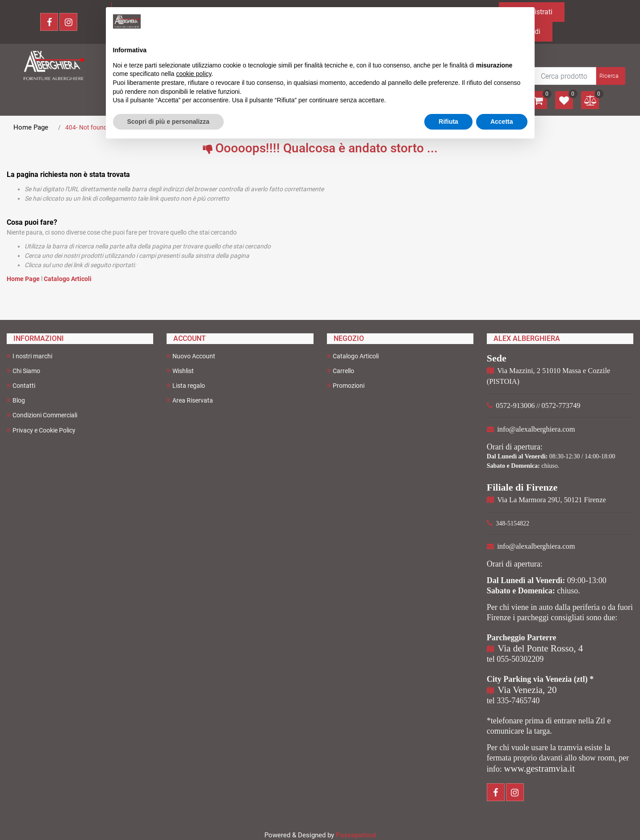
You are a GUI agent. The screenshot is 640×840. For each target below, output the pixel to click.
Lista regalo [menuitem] (186, 385)
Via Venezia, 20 (527, 690)
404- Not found (86, 127)
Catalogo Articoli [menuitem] (353, 356)
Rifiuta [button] (448, 122)
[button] (610, 76)
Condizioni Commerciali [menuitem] (42, 415)
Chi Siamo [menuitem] (23, 371)
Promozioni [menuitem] (346, 385)
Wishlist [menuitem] (180, 371)
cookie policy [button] (194, 74)
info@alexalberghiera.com (536, 429)
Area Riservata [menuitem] (190, 400)
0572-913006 (515, 405)
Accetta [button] (502, 122)
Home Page (31, 127)
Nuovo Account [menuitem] (191, 356)
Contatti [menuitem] (21, 385)
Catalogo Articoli (68, 279)
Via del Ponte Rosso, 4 (540, 648)
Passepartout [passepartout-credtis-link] (356, 835)
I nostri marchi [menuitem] (29, 356)
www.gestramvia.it (539, 769)
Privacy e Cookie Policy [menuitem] (41, 430)
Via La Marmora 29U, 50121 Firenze (551, 500)
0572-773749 (561, 405)
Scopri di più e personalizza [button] (168, 122)
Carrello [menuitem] (341, 371)
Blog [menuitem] (16, 400)
